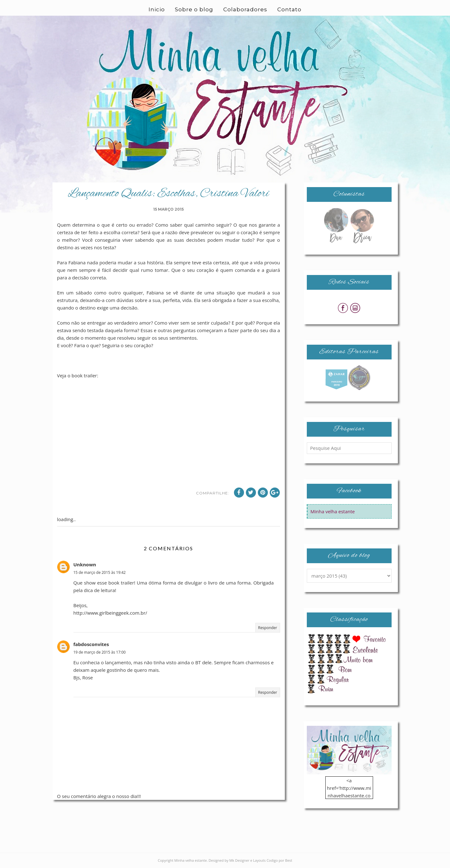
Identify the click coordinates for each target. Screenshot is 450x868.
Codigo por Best (279, 860)
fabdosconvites (91, 644)
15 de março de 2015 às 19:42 (100, 572)
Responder (268, 628)
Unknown (85, 564)
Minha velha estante (333, 511)
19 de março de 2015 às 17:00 (100, 652)
